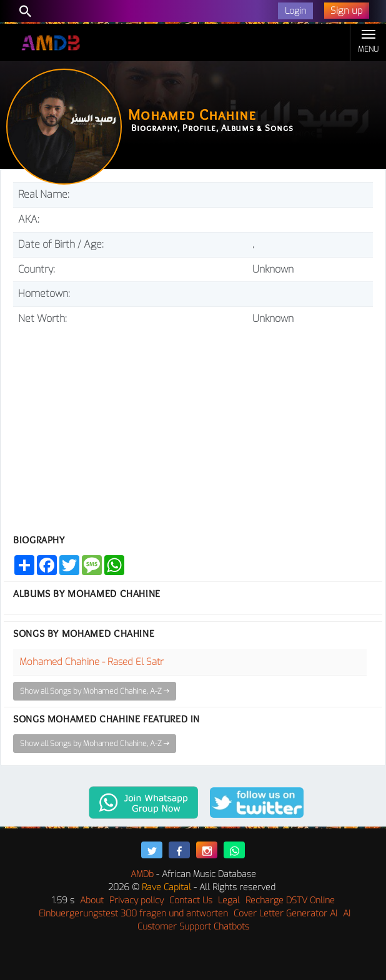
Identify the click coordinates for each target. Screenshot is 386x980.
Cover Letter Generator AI (285, 914)
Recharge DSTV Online (290, 900)
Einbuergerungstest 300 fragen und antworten (133, 914)
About (92, 900)
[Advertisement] (193, 425)
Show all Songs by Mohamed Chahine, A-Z (95, 691)
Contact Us (191, 900)
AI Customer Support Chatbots (244, 920)
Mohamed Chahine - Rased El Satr (92, 662)
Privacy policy (136, 900)
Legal (229, 900)
